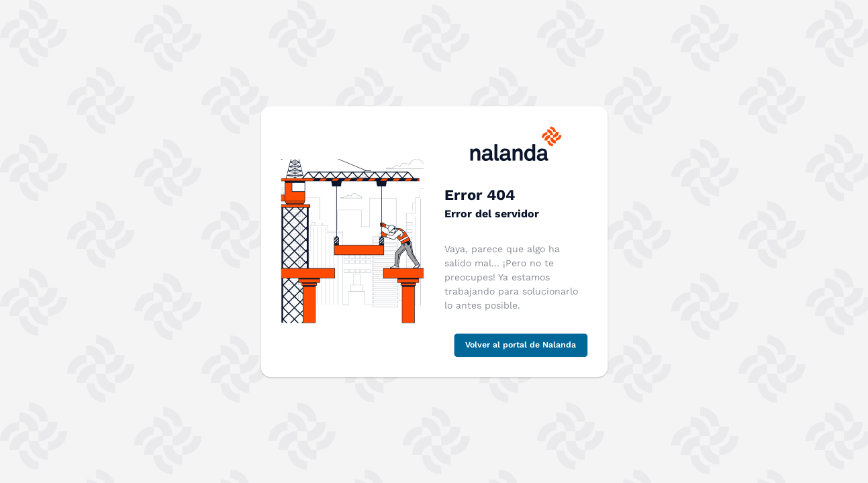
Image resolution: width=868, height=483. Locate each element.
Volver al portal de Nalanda (521, 345)
